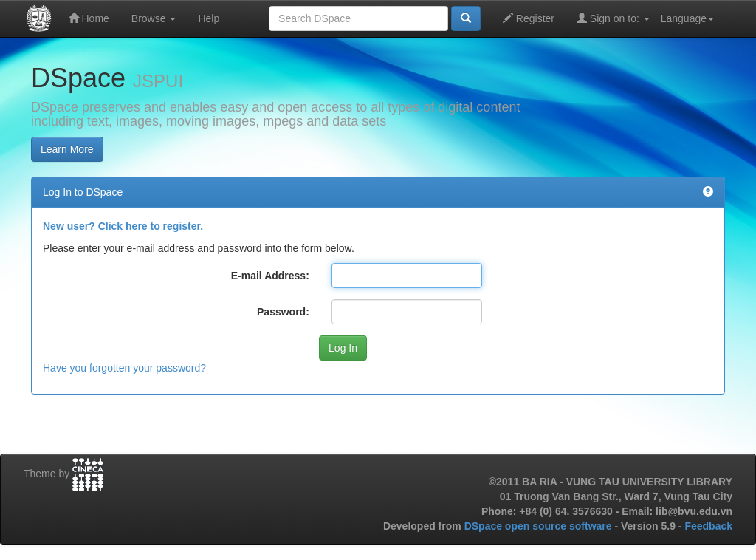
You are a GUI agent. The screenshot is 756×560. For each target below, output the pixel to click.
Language (687, 18)
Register (529, 18)
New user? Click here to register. (123, 226)
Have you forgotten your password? (124, 368)
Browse (154, 18)
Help (209, 18)
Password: (283, 312)
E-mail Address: (270, 276)
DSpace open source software (540, 526)
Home (89, 18)
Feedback (708, 526)
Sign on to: (613, 18)
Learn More (67, 149)
